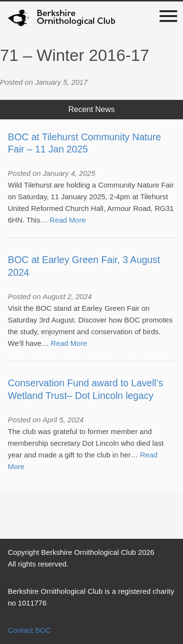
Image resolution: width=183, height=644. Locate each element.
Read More (68, 220)
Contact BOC (29, 630)
